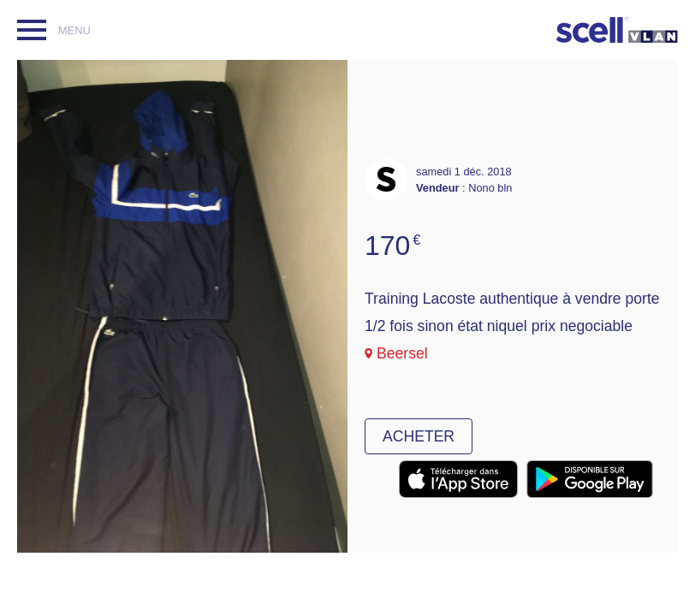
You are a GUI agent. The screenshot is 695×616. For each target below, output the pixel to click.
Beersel (402, 353)
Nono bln (490, 188)
